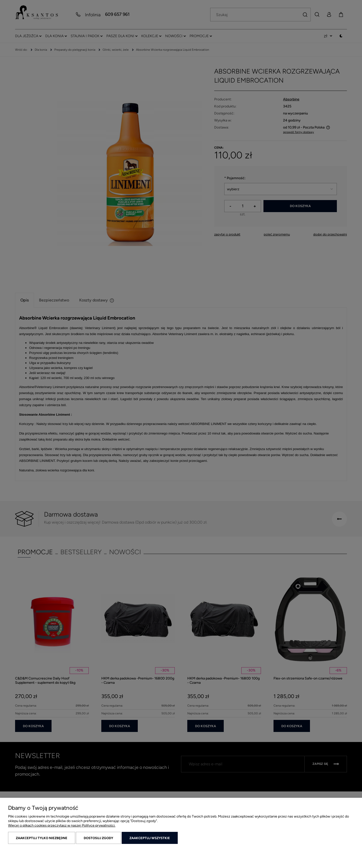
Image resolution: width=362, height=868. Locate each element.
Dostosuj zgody (98, 838)
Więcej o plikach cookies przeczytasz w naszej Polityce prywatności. (62, 825)
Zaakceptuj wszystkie (150, 838)
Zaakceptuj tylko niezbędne (42, 838)
